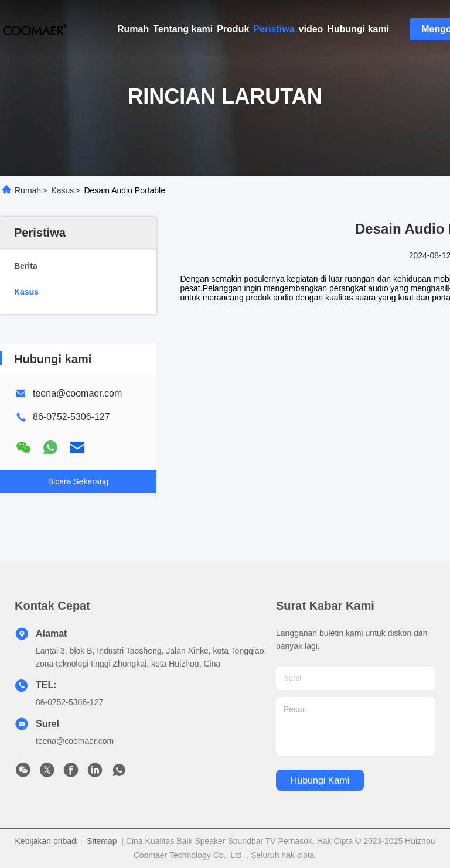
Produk (233, 29)
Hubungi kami (358, 29)
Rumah (133, 29)
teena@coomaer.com (77, 393)
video (311, 29)
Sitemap (102, 841)
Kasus (62, 190)
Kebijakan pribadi (47, 841)
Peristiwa (274, 29)
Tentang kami (183, 29)
